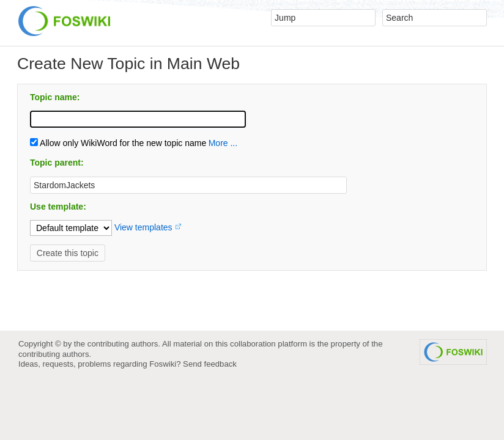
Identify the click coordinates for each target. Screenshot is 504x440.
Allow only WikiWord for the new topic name (118, 143)
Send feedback (210, 364)
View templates (143, 227)
